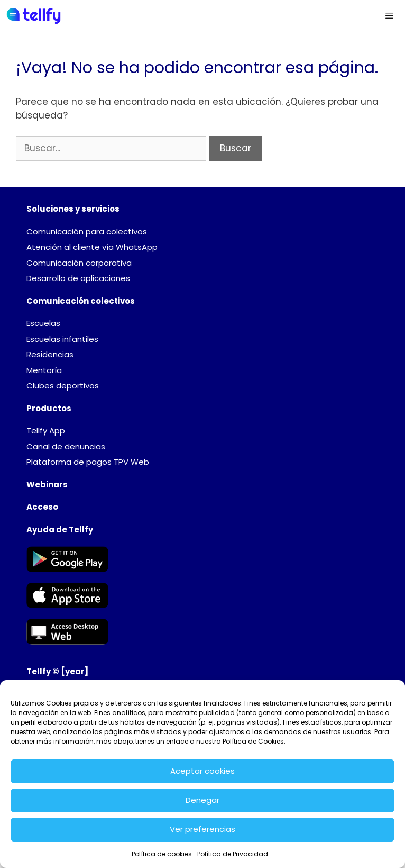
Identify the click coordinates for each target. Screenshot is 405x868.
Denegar (202, 800)
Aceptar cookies (202, 771)
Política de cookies (162, 854)
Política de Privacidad (233, 854)
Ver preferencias (202, 829)
